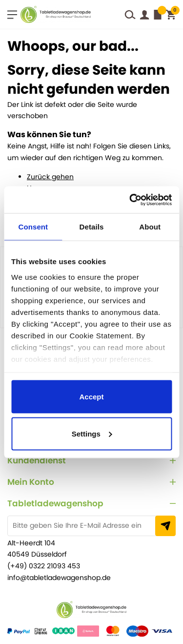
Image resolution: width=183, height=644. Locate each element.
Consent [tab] (33, 227)
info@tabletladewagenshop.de (59, 578)
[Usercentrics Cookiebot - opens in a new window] (129, 200)
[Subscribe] (165, 526)
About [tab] (150, 227)
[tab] (91, 461)
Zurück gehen (50, 177)
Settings (92, 433)
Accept (91, 397)
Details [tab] (92, 227)
